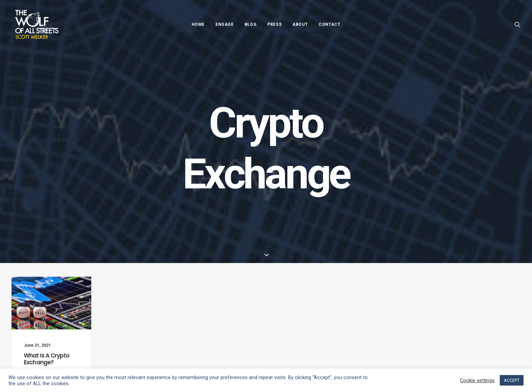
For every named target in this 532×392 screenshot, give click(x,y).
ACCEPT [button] (512, 380)
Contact (329, 24)
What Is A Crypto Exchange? (46, 364)
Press (274, 24)
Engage (225, 24)
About (300, 24)
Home (198, 24)
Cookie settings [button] (477, 380)
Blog (251, 24)
